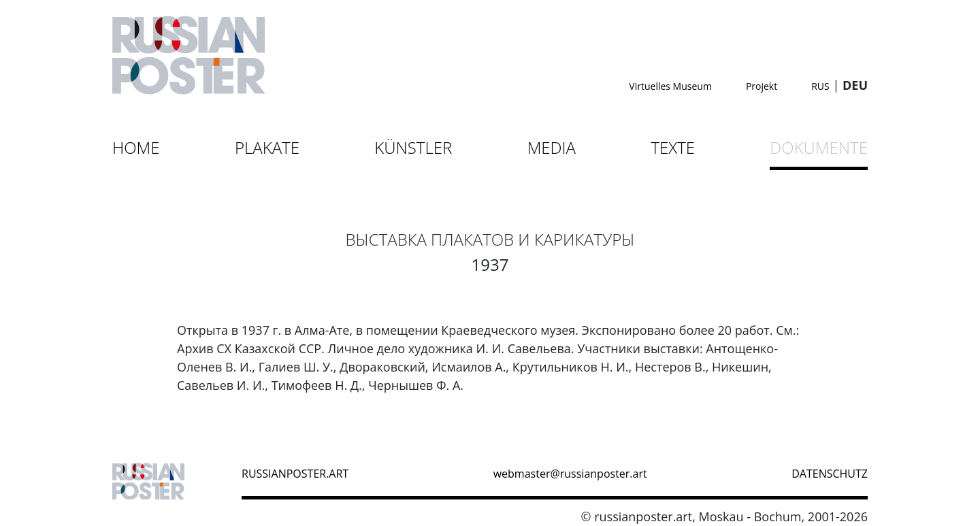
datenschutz (830, 474)
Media (552, 147)
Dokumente (819, 147)
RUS (820, 86)
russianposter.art (295, 474)
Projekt (762, 86)
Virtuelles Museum (670, 86)
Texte (673, 147)
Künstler (413, 147)
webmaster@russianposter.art (570, 474)
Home (136, 147)
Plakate (267, 147)
